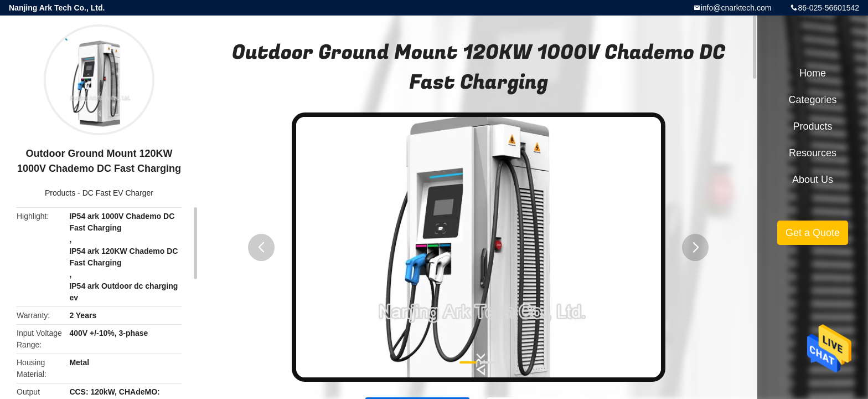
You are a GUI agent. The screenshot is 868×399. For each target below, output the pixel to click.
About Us (813, 180)
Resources (813, 153)
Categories (812, 100)
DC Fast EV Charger (118, 193)
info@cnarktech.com (736, 8)
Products (60, 193)
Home (813, 73)
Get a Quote (813, 233)
